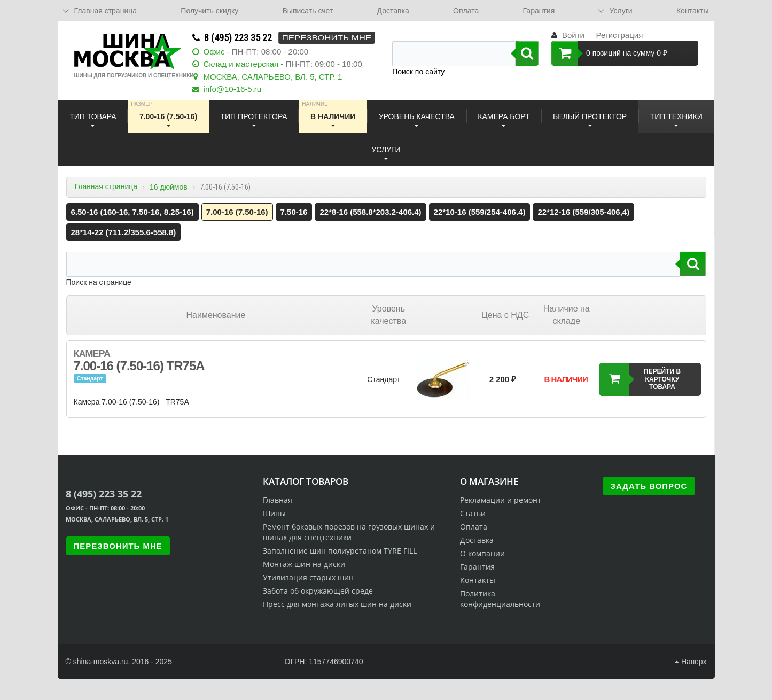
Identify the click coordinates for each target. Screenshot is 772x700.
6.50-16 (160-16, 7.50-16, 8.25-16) (132, 212)
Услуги (621, 11)
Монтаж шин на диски (304, 564)
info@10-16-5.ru (233, 89)
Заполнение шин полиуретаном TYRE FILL (340, 551)
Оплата (466, 11)
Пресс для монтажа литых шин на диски (337, 604)
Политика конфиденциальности (500, 599)
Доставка (393, 11)
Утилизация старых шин (308, 577)
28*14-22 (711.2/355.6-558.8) (124, 232)
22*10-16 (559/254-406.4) (480, 212)
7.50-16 (294, 212)
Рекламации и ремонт (501, 500)
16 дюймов (169, 187)
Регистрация (620, 35)
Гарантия (539, 11)
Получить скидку (209, 11)
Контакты (692, 11)
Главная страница (106, 186)
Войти (573, 35)
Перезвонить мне (326, 38)
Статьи (473, 513)
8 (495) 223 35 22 (238, 38)
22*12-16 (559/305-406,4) (583, 212)
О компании (482, 553)
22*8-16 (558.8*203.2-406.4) (370, 212)
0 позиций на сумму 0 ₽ (609, 53)
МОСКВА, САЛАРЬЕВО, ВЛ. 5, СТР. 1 (273, 77)
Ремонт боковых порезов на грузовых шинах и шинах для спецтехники (349, 532)
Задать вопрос (649, 486)
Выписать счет (308, 11)
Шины (274, 513)
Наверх (691, 662)
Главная (278, 500)
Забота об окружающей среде (318, 591)
